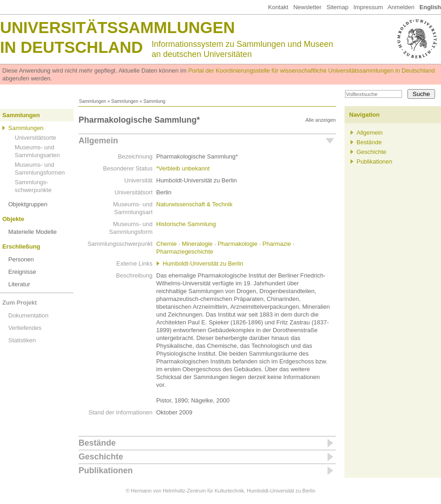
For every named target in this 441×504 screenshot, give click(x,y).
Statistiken (22, 340)
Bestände (97, 443)
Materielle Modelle (33, 232)
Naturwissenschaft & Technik (194, 204)
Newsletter (307, 7)
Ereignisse (22, 272)
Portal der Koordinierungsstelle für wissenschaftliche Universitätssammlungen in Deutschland (312, 71)
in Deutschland (71, 47)
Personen (21, 259)
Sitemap (338, 7)
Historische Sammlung (186, 224)
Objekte (13, 219)
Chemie (167, 244)
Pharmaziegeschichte (185, 252)
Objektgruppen (28, 204)
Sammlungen (93, 101)
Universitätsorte (35, 138)
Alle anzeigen (321, 120)
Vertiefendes (25, 328)
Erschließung (21, 246)
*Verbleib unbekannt (183, 168)
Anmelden (401, 7)
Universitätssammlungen (117, 27)
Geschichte (101, 457)
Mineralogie (197, 244)
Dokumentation (28, 315)
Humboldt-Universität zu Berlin (203, 263)
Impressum (368, 7)
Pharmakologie (238, 244)
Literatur (19, 284)
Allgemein (98, 141)
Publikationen (106, 470)
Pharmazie (277, 244)
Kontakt (278, 7)
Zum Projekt (20, 303)
